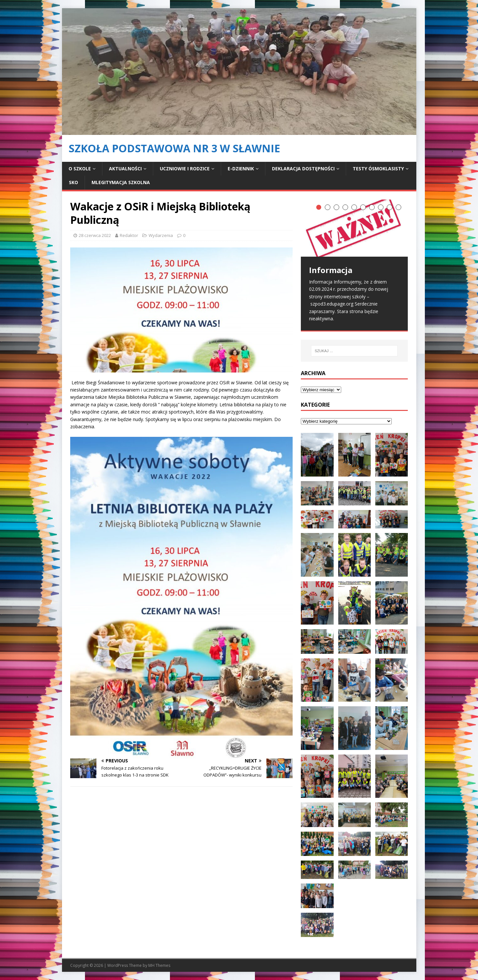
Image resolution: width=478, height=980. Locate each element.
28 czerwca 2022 (95, 235)
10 (398, 207)
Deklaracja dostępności (303, 169)
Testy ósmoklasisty (378, 169)
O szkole (80, 169)
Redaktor (129, 235)
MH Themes (159, 965)
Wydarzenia (161, 235)
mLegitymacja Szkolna (121, 182)
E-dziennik (241, 169)
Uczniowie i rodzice (185, 169)
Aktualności (125, 169)
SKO (73, 182)
